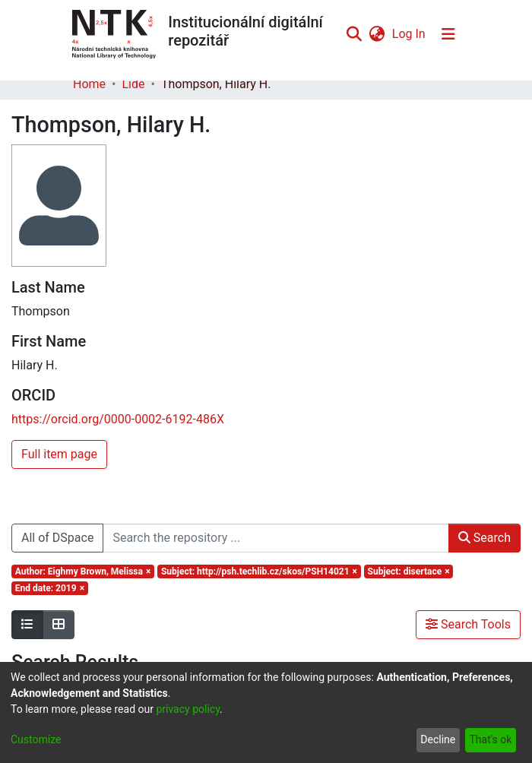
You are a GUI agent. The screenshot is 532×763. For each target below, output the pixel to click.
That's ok (490, 739)
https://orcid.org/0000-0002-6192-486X (118, 419)
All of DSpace (57, 538)
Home (89, 84)
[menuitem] (377, 34)
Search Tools (468, 624)
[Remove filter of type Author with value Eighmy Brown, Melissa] (83, 571)
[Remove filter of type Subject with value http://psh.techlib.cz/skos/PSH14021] (259, 571)
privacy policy (188, 709)
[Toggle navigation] (448, 34)
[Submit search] (354, 34)
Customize (36, 739)
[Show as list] (27, 625)
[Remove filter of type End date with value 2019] (50, 588)
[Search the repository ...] (275, 538)
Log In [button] (410, 34)
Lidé (133, 84)
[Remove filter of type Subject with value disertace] (409, 571)
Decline (438, 739)
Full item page (59, 454)
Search (484, 538)
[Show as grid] (59, 625)
